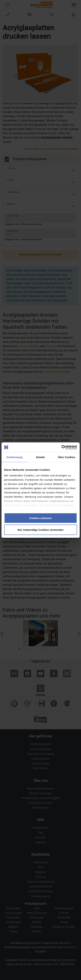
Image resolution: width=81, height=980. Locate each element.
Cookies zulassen (41, 518)
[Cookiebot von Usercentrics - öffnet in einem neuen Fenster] (61, 447)
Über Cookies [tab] (67, 457)
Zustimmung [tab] (15, 457)
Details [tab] (41, 457)
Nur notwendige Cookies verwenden (40, 530)
